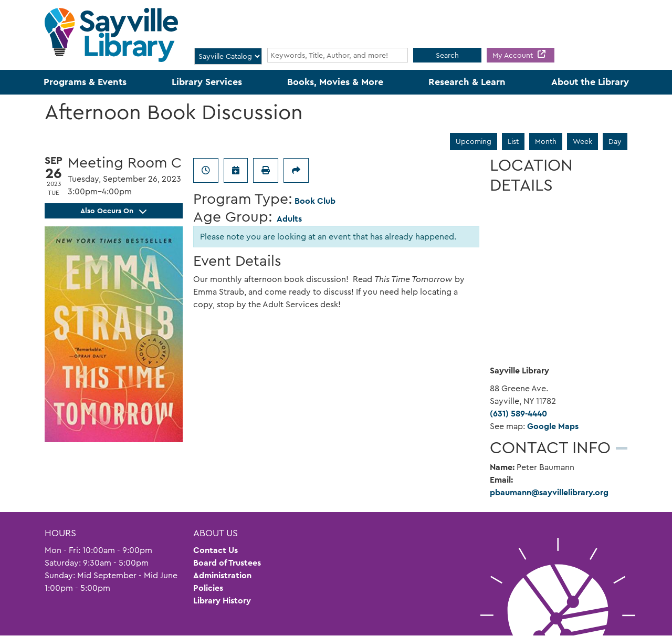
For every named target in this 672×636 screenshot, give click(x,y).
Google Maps (553, 426)
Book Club (315, 201)
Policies (208, 588)
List (513, 141)
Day (615, 141)
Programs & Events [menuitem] (85, 82)
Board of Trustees (227, 563)
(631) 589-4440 (518, 414)
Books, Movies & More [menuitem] (335, 82)
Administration (222, 575)
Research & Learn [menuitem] (467, 82)
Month (546, 141)
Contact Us (216, 550)
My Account (514, 55)
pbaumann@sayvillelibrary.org (549, 492)
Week (582, 141)
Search (447, 55)
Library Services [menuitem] (207, 82)
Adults (289, 219)
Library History (222, 601)
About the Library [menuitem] (590, 82)
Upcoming (474, 141)
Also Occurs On (113, 211)
